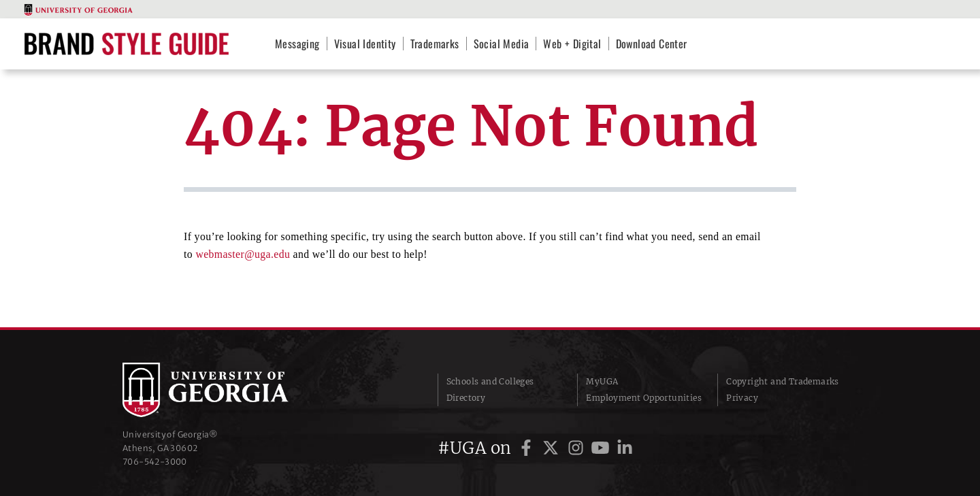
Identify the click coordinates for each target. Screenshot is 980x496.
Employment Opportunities (644, 398)
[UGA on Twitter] (553, 448)
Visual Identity (365, 44)
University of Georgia (225, 390)
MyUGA (602, 381)
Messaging (297, 44)
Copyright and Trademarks (783, 381)
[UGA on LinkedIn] (625, 448)
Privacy (742, 398)
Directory (466, 398)
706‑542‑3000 (155, 462)
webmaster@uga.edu (243, 254)
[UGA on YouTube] (602, 448)
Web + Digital (572, 44)
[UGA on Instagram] (578, 448)
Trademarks (435, 44)
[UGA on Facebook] (528, 448)
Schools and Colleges (490, 381)
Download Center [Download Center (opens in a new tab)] (652, 44)
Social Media (502, 44)
